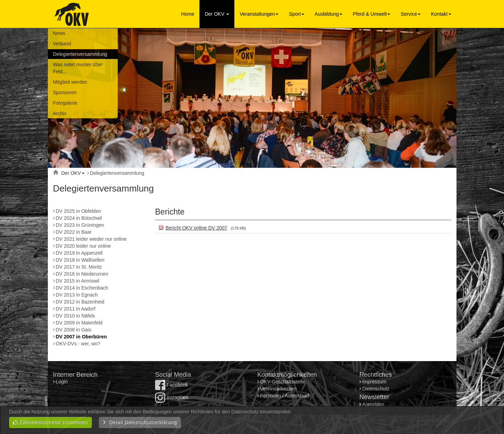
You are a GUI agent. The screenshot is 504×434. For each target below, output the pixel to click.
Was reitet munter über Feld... (78, 68)
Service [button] (411, 14)
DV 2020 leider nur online (83, 246)
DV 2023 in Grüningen (80, 225)
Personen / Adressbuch (286, 396)
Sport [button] (296, 14)
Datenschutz (376, 389)
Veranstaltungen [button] (259, 14)
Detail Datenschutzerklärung (140, 422)
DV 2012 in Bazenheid (80, 302)
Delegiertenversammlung (80, 54)
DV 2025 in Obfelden (79, 211)
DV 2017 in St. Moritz (79, 267)
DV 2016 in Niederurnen (82, 274)
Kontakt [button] (441, 14)
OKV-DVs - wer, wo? (78, 344)
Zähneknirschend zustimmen (50, 422)
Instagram (172, 397)
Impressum (374, 382)
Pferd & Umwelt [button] (371, 14)
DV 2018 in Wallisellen (80, 260)
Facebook (171, 385)
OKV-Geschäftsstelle (283, 382)
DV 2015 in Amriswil (78, 281)
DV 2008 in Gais (74, 330)
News (59, 33)
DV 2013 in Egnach (77, 295)
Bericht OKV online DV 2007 (196, 228)
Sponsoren (65, 92)
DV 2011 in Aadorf (76, 309)
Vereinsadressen (278, 389)
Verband (62, 44)
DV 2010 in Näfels (76, 316)
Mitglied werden (70, 82)
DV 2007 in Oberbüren (81, 337)
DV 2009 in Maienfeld (79, 323)
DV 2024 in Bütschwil (79, 218)
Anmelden (373, 404)
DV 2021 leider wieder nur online (91, 239)
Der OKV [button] (217, 14)
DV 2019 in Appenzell (79, 253)
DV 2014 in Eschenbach (82, 288)
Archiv (60, 113)
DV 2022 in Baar (74, 232)
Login (63, 382)
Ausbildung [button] (328, 14)
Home (188, 14)
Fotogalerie (65, 103)
